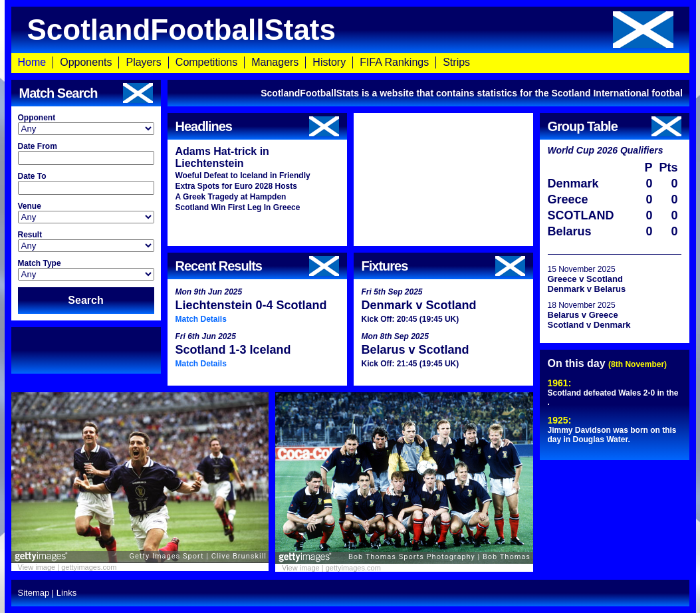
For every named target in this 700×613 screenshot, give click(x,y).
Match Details (201, 319)
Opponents (86, 62)
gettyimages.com (89, 567)
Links (66, 593)
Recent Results (257, 266)
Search (85, 300)
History (329, 62)
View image (37, 567)
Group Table (615, 126)
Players (143, 62)
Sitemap (34, 593)
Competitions (206, 62)
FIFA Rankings (394, 62)
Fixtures (443, 266)
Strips (456, 62)
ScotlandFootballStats (350, 30)
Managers (275, 62)
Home (32, 62)
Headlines (257, 126)
